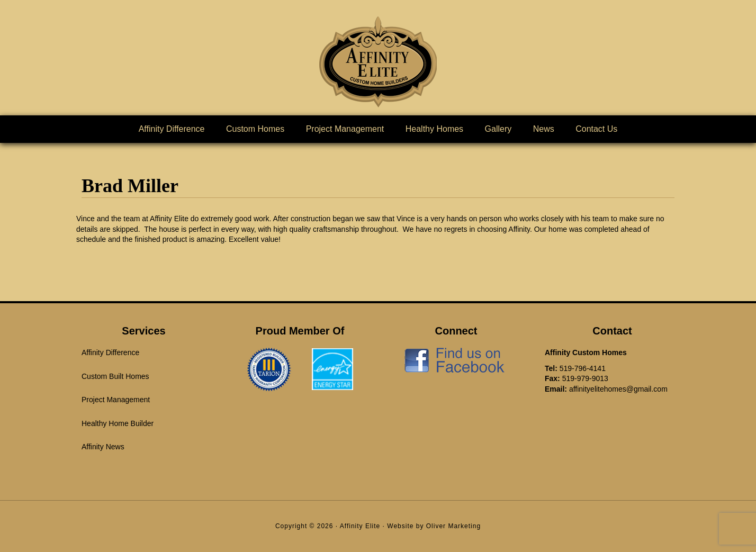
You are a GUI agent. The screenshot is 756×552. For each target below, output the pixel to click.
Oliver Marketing (453, 526)
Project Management (116, 400)
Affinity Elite (378, 62)
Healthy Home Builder (118, 423)
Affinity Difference (110, 352)
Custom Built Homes (115, 376)
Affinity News (103, 447)
